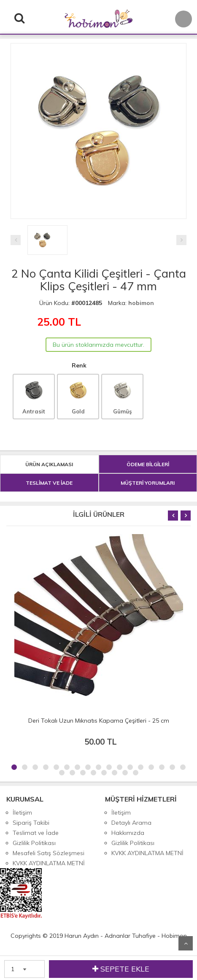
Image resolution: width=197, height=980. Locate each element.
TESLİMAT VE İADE (49, 483)
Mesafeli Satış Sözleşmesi (49, 853)
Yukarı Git (186, 943)
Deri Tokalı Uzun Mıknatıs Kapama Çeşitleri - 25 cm (99, 721)
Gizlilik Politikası (34, 843)
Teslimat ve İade (36, 833)
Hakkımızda (128, 833)
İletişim (22, 813)
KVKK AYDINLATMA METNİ (49, 863)
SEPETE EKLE (121, 969)
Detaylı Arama (131, 823)
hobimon (141, 303)
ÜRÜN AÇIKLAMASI (49, 464)
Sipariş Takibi (31, 823)
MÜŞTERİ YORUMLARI (148, 483)
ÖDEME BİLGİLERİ (148, 464)
